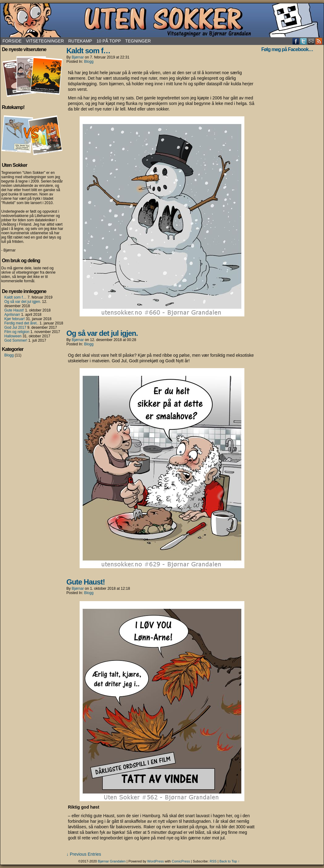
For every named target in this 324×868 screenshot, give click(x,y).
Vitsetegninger (45, 41)
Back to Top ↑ (230, 861)
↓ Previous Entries (84, 854)
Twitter (304, 41)
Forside (12, 41)
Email (311, 41)
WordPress (156, 861)
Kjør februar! (15, 319)
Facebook (296, 41)
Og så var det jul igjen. (23, 302)
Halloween (13, 336)
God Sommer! (16, 340)
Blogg (9, 355)
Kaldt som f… (15, 297)
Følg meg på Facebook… (287, 49)
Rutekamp (80, 41)
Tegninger (138, 41)
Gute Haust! (14, 310)
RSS (319, 41)
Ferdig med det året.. (21, 323)
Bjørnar (78, 57)
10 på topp (109, 41)
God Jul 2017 (15, 328)
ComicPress (181, 861)
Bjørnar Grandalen (112, 861)
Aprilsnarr (12, 315)
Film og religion (17, 332)
